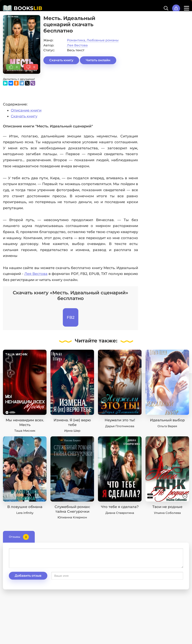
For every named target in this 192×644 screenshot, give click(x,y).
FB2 (71, 317)
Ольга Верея (167, 426)
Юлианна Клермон (72, 517)
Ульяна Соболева (167, 513)
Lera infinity (25, 513)
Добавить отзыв (28, 576)
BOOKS (28, 8)
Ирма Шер (72, 431)
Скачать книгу (61, 60)
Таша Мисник (25, 431)
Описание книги (26, 110)
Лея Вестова (77, 45)
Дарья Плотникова (120, 426)
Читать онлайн (98, 60)
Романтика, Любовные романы (93, 40)
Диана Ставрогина (120, 513)
